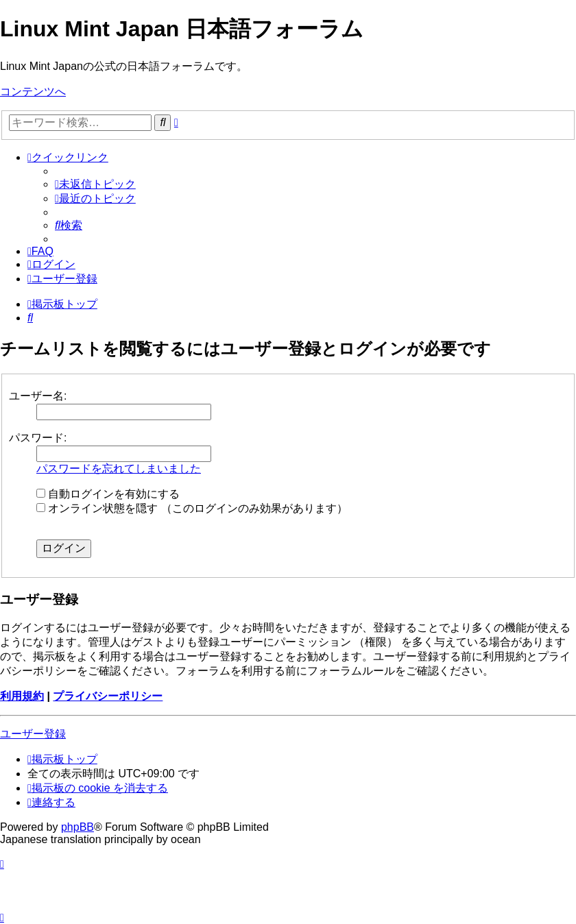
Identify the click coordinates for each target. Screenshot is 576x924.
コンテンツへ (33, 92)
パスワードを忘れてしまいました (119, 469)
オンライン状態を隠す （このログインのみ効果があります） (192, 508)
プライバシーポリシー (108, 696)
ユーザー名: (38, 396)
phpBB (77, 827)
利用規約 (22, 696)
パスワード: (38, 438)
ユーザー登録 (33, 734)
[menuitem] (95, 184)
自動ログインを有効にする (108, 494)
